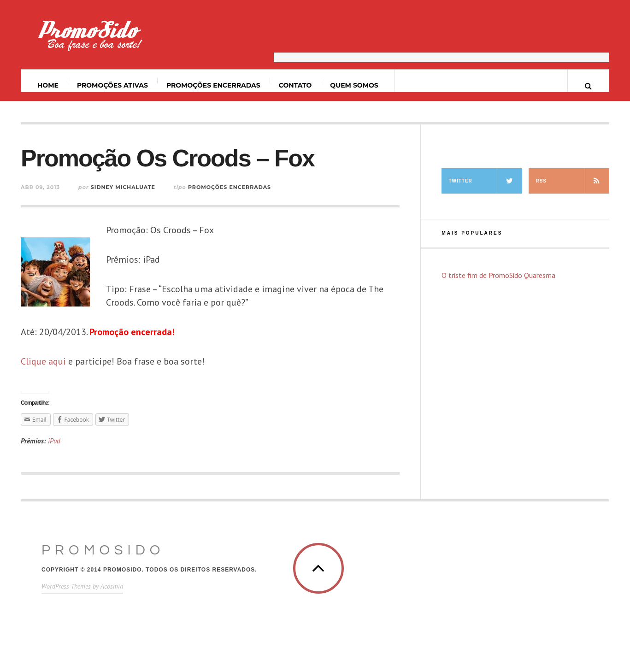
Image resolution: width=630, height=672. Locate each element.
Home (48, 85)
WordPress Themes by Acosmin (82, 586)
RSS (572, 181)
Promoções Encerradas (213, 85)
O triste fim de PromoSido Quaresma (498, 275)
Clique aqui (43, 361)
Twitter (485, 181)
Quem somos (354, 85)
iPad (54, 441)
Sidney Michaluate (123, 187)
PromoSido (103, 550)
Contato (295, 85)
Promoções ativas (112, 85)
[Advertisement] (442, 39)
